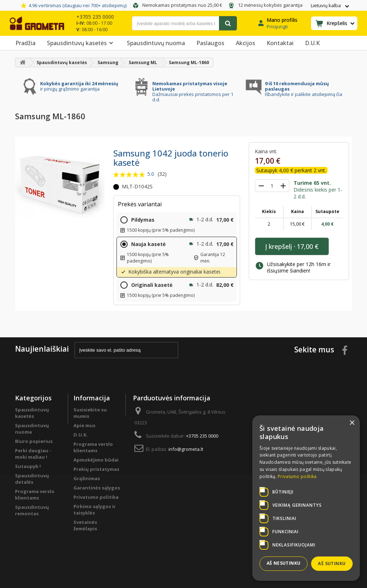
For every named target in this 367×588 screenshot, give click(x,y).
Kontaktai (280, 43)
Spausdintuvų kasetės (81, 43)
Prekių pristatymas (96, 469)
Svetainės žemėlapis (85, 525)
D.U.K (312, 43)
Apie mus (84, 425)
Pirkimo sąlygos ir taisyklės (95, 510)
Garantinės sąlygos (97, 488)
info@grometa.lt (186, 449)
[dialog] (306, 498)
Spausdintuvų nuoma (156, 43)
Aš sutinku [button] (332, 563)
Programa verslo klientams (35, 495)
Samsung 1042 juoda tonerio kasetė (171, 158)
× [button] (352, 423)
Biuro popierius (34, 441)
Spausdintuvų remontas (32, 510)
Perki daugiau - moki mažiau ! (33, 454)
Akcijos (246, 43)
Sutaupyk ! (28, 466)
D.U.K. (81, 435)
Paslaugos (210, 43)
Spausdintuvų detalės (32, 479)
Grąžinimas (87, 478)
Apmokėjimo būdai (96, 460)
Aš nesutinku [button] (284, 563)
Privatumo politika (96, 497)
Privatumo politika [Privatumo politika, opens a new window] (297, 476)
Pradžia (25, 43)
